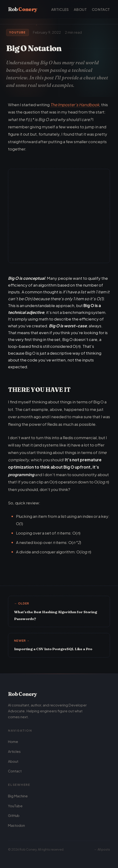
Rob (23, 9)
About (80, 9)
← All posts (102, 849)
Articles (60, 9)
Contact (101, 9)
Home (13, 742)
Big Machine (18, 796)
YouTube (15, 806)
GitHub (14, 816)
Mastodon (16, 825)
